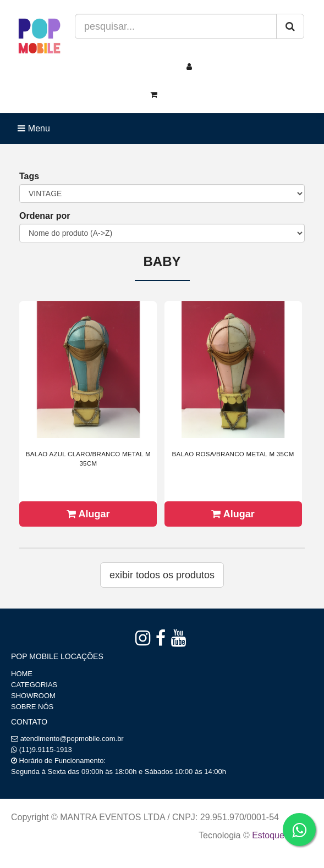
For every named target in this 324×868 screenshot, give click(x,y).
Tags (29, 176)
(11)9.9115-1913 (46, 750)
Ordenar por (45, 216)
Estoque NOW (280, 835)
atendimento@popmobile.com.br (72, 739)
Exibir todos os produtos (162, 575)
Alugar (88, 514)
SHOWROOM (33, 696)
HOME (22, 674)
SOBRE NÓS (32, 707)
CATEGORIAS (34, 685)
